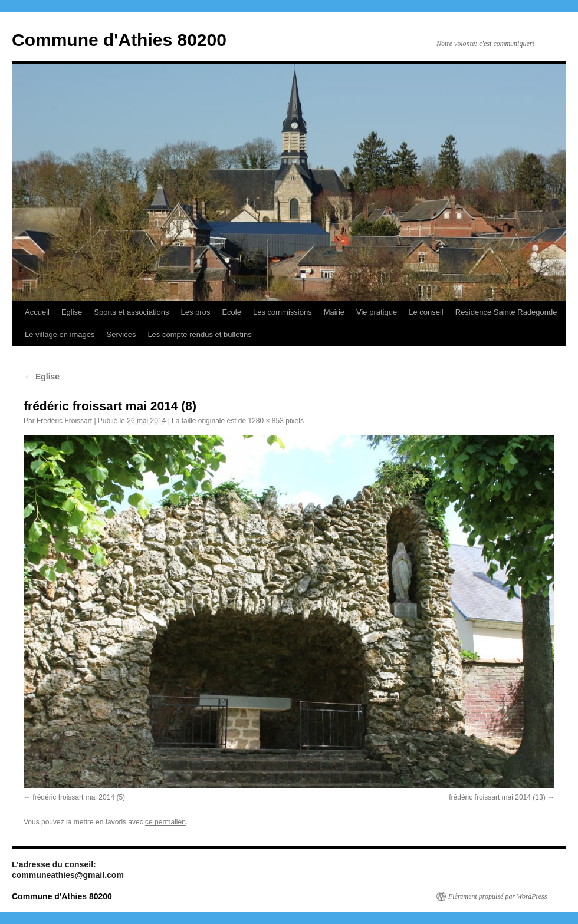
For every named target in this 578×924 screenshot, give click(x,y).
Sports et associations (131, 312)
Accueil (37, 312)
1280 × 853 (266, 421)
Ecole (231, 312)
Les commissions (283, 312)
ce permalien (165, 822)
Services (121, 334)
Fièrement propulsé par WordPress (497, 896)
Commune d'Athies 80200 (119, 40)
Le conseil (426, 312)
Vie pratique (377, 312)
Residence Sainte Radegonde (506, 312)
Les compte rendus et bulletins (199, 334)
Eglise (72, 312)
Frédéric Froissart (64, 421)
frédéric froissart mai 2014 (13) (497, 797)
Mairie (334, 312)
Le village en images (60, 334)
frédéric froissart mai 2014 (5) (79, 797)
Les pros (196, 312)
